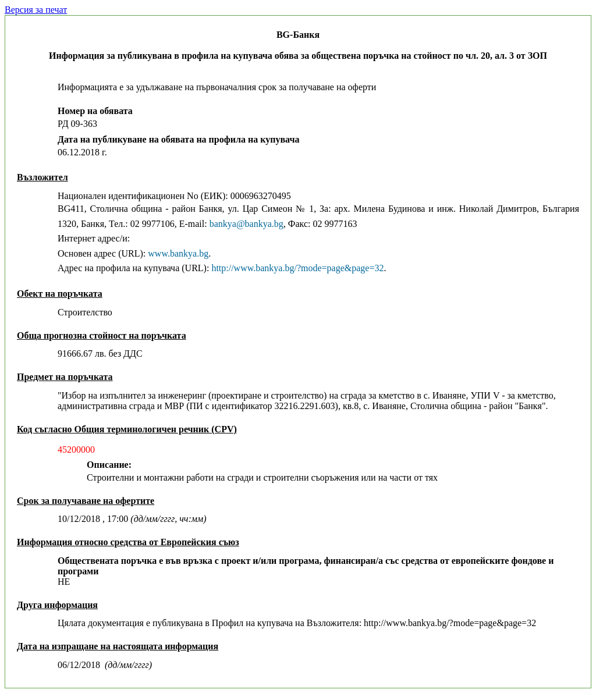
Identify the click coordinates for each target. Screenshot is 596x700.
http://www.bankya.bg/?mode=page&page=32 (297, 268)
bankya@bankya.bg (246, 224)
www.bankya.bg (178, 253)
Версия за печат (36, 10)
